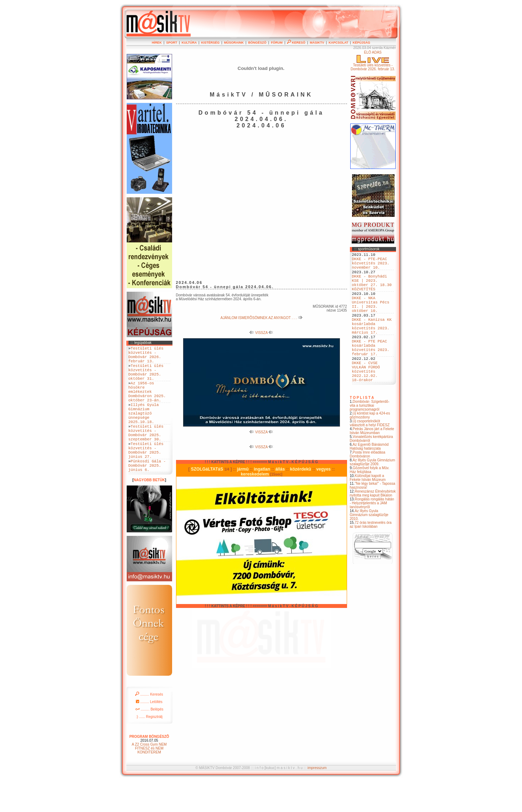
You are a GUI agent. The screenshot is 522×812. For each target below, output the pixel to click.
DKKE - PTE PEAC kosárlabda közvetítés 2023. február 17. (371, 371)
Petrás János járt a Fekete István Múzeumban (372, 463)
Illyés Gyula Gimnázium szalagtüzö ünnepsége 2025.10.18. (144, 430)
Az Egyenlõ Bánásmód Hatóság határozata (369, 478)
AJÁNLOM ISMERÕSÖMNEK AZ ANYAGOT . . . (261, 318)
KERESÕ (296, 43)
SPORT (172, 43)
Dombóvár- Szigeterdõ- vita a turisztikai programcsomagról (370, 437)
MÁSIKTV (317, 43)
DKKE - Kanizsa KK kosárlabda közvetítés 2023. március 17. (372, 344)
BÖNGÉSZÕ (257, 43)
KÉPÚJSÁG (362, 43)
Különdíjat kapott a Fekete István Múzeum (368, 510)
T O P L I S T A (362, 430)
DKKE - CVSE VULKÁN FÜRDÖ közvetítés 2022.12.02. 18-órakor (366, 401)
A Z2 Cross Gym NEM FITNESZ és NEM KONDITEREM (149, 779)
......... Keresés (149, 725)
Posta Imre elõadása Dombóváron (368, 486)
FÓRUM (277, 43)
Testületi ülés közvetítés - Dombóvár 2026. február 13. (146, 357)
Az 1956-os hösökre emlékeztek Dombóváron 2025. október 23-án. (147, 403)
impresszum (317, 799)
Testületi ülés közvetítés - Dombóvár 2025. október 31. (146, 379)
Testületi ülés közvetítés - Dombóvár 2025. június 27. (146, 476)
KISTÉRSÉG (210, 43)
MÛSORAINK (234, 43)
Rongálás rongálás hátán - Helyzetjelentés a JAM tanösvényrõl (372, 535)
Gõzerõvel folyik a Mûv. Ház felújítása (370, 502)
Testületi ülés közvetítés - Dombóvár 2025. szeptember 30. (146, 454)
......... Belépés (149, 740)
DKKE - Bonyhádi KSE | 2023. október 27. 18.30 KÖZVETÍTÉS (372, 290)
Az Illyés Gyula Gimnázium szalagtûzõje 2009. (373, 494)
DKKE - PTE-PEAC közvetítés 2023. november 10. (371, 266)
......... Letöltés (149, 733)
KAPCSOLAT (338, 43)
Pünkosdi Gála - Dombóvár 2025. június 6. (147, 495)
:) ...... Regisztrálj (149, 748)
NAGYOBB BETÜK (149, 511)
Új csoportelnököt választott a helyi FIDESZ (370, 455)
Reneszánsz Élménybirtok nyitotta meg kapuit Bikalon (373, 525)
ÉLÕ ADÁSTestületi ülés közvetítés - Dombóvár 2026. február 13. (373, 61)
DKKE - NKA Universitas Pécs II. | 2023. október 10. (371, 317)
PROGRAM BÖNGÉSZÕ (149, 767)
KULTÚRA (189, 43)
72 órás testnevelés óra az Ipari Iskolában (371, 556)
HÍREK (157, 43)
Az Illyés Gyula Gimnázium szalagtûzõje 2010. (369, 547)
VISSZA (261, 333)
